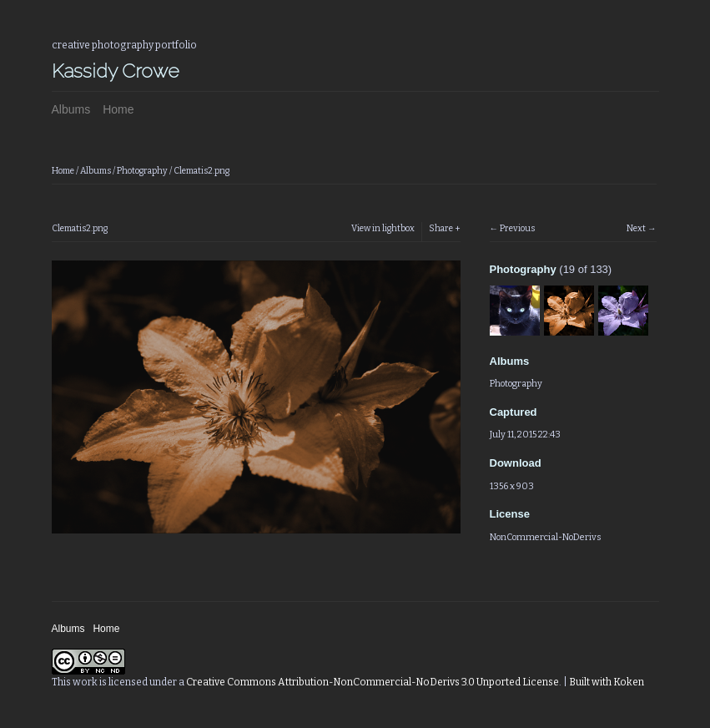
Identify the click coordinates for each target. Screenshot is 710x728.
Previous (517, 228)
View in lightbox (383, 228)
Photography (142, 171)
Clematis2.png (201, 171)
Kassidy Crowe (116, 71)
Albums (71, 109)
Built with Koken (607, 682)
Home (118, 109)
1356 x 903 (512, 486)
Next (636, 228)
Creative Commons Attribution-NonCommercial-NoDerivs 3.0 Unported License (373, 682)
